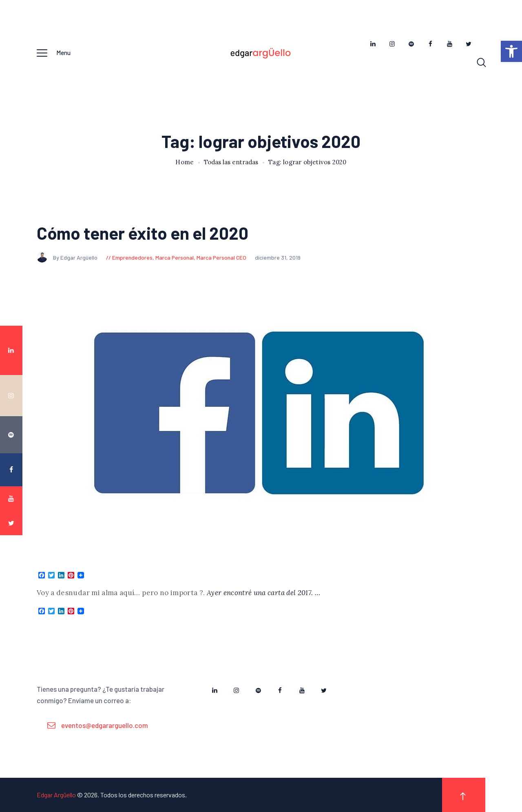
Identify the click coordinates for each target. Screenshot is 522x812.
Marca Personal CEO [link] (221, 257)
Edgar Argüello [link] (56, 795)
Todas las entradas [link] (231, 162)
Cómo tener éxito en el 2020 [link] (143, 233)
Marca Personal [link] (175, 257)
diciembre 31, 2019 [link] (278, 257)
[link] (511, 51)
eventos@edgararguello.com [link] (105, 725)
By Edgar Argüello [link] (68, 257)
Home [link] (185, 162)
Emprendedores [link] (132, 257)
